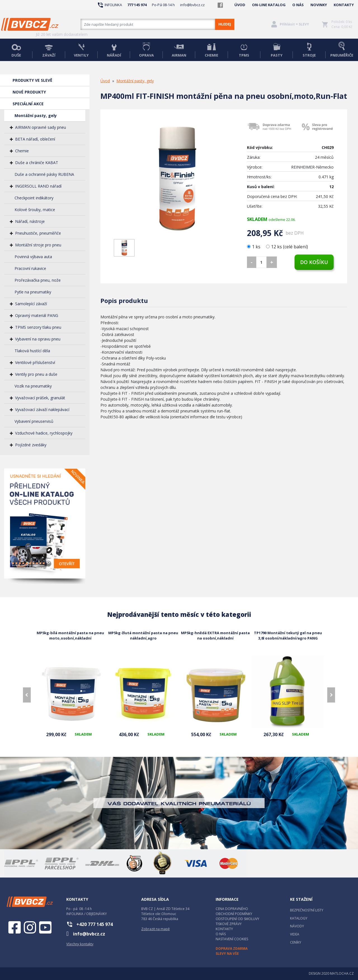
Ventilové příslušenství (35, 362)
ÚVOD (240, 5)
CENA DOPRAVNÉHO (232, 909)
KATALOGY (299, 918)
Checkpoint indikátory (34, 198)
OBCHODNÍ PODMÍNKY (234, 914)
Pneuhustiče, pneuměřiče (38, 233)
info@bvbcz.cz (192, 5)
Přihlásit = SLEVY (294, 24)
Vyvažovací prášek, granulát (40, 398)
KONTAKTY (344, 5)
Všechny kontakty (80, 944)
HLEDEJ (225, 24)
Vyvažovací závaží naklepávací (42, 410)
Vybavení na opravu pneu (38, 339)
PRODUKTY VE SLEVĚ (32, 80)
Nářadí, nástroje (30, 221)
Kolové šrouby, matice (35, 210)
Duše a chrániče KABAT (37, 163)
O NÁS (298, 5)
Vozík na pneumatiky (33, 386)
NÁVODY (297, 926)
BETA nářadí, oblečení (35, 139)
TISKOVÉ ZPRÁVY (229, 924)
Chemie (22, 151)
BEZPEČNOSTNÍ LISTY (307, 910)
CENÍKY (296, 942)
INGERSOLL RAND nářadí (38, 186)
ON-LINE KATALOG (269, 5)
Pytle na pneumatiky (33, 292)
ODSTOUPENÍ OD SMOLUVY (237, 919)
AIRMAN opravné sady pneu (41, 127)
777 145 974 (137, 5)
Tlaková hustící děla (32, 351)
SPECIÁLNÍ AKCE (28, 104)
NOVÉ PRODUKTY (29, 92)
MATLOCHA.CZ (342, 973)
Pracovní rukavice (30, 268)
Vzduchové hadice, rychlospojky (44, 433)
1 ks (254, 247)
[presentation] (27, 695)
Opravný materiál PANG (37, 315)
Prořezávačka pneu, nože (38, 280)
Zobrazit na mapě (156, 929)
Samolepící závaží (31, 304)
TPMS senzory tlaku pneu (38, 327)
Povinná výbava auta (33, 257)
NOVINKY (319, 5)
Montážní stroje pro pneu (38, 245)
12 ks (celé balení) (287, 247)
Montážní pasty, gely (36, 116)
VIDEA (295, 934)
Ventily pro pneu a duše (36, 374)
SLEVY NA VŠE (227, 954)
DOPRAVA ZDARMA (232, 949)
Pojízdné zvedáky (31, 445)
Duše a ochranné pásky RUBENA (44, 174)
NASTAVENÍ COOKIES (232, 939)
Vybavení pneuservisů (34, 421)
